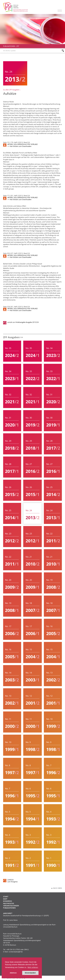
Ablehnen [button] (13, 973)
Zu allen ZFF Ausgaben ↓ (12, 90)
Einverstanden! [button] (30, 973)
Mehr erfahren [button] (33, 967)
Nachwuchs (9, 903)
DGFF (5, 899)
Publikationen (9, 46)
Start (6, 897)
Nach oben (57, 888)
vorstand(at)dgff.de (16, 952)
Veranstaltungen (11, 906)
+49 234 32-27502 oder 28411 (18, 950)
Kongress (8, 901)
